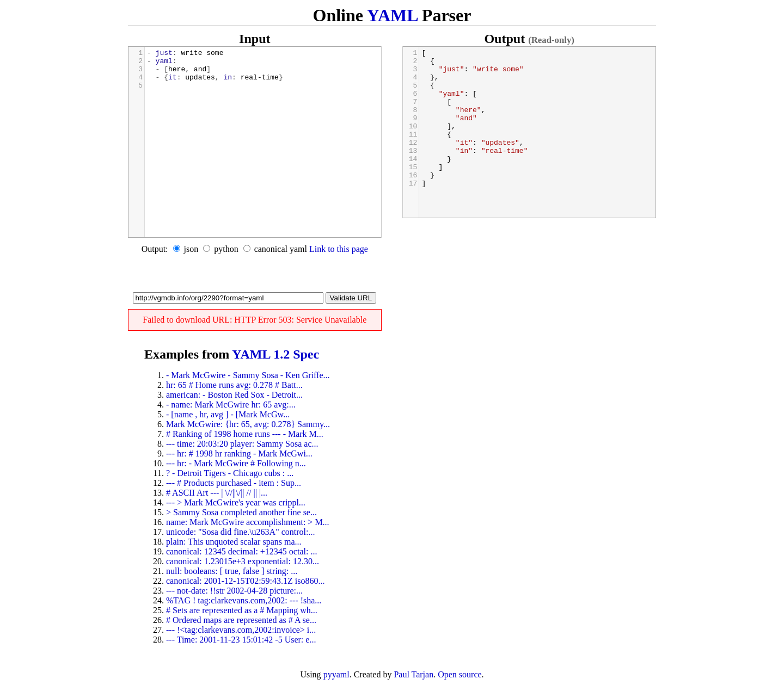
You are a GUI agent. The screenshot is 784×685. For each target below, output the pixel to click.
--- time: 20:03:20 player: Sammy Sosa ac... (242, 444)
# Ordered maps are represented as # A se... (241, 620)
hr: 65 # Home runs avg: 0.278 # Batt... (234, 385)
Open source (460, 674)
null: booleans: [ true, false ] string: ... (232, 571)
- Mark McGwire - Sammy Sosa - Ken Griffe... (248, 375)
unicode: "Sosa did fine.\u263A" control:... (240, 532)
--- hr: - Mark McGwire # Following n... (236, 463)
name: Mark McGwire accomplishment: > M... (248, 522)
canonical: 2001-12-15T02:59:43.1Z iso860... (246, 581)
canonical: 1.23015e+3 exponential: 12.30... (243, 561)
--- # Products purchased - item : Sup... (234, 483)
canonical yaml (281, 249)
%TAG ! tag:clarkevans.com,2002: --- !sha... (244, 600)
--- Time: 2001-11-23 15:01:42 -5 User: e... (241, 640)
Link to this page (339, 249)
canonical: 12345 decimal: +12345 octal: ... (241, 551)
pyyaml (336, 674)
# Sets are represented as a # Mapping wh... (242, 610)
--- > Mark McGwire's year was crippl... (236, 502)
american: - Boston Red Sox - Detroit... (234, 395)
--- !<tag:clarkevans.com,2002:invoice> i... (241, 630)
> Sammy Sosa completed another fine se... (241, 512)
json (191, 249)
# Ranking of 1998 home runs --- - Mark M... (245, 434)
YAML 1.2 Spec (275, 354)
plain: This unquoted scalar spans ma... (234, 542)
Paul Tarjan (414, 674)
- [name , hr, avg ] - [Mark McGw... (228, 414)
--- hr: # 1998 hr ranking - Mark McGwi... (239, 453)
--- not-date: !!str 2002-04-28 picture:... (234, 591)
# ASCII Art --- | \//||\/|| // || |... (217, 493)
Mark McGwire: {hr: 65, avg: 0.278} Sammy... (248, 424)
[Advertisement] (255, 276)
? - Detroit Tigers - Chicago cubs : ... (230, 473)
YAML (392, 15)
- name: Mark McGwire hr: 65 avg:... (231, 405)
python (226, 249)
